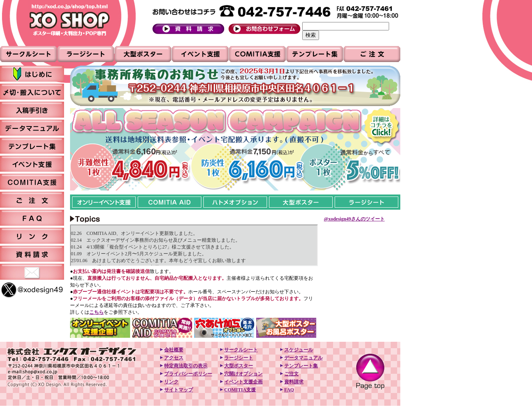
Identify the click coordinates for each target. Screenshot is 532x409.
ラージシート (239, 358)
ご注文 (291, 374)
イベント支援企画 (243, 382)
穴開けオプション (243, 374)
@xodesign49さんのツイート (354, 219)
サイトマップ (179, 390)
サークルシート (241, 350)
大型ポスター (239, 366)
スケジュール (299, 350)
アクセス (174, 358)
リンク (171, 382)
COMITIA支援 (240, 390)
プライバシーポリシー (188, 374)
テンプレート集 (301, 366)
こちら (96, 312)
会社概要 (174, 350)
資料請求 (294, 382)
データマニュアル (303, 358)
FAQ (289, 390)
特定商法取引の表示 (186, 366)
